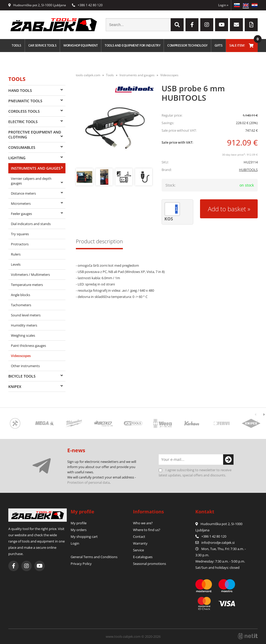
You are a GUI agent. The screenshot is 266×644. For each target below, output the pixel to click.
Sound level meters (26, 315)
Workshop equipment (81, 45)
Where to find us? (147, 530)
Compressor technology (187, 45)
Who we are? (143, 523)
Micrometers (21, 203)
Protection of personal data (88, 482)
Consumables (22, 147)
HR (255, 5)
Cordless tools (24, 111)
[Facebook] (192, 25)
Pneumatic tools (25, 101)
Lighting (17, 158)
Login (223, 5)
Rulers (16, 254)
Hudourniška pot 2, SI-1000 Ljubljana (37, 5)
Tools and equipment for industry (132, 45)
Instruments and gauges (36, 168)
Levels (16, 264)
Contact (139, 537)
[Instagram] (207, 25)
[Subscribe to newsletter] (228, 460)
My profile (79, 523)
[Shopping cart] (251, 46)
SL (237, 5)
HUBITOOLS (248, 170)
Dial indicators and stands (31, 224)
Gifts (219, 45)
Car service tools (42, 45)
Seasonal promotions (149, 564)
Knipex (15, 387)
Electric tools (23, 122)
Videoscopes (21, 356)
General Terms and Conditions (94, 557)
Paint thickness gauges (28, 346)
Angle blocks (21, 295)
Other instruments (25, 366)
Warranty (140, 543)
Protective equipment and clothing (35, 135)
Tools (16, 45)
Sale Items (238, 45)
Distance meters (23, 193)
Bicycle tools (22, 376)
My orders (79, 530)
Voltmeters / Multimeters (30, 275)
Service (138, 550)
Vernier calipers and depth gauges (31, 181)
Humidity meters (24, 325)
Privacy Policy (81, 564)
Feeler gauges (21, 214)
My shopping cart (84, 537)
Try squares (20, 234)
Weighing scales (23, 335)
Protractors (20, 244)
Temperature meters (27, 285)
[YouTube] (222, 25)
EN (246, 5)
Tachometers (21, 305)
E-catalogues (143, 557)
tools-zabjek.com (88, 75)
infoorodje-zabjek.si (218, 543)
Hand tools (20, 90)
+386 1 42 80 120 (87, 5)
